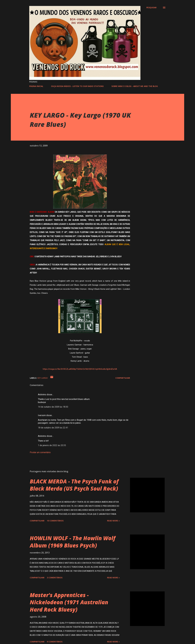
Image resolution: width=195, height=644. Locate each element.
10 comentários (55, 521)
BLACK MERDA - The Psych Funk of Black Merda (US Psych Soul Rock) (74, 485)
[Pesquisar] (151, 8)
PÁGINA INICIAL (36, 86)
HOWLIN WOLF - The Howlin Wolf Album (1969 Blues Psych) (73, 542)
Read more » (113, 521)
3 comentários (55, 578)
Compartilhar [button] (123, 378)
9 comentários (55, 642)
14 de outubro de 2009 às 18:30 (53, 407)
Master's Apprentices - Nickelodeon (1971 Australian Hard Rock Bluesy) (69, 602)
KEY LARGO (43, 378)
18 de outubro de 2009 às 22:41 (53, 428)
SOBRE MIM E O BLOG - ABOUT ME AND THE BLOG (135, 86)
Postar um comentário (40, 452)
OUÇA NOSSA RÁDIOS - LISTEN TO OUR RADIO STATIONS (77, 86)
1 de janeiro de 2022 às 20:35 (52, 445)
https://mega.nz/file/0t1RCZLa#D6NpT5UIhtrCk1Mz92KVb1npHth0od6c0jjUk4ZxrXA (80, 369)
